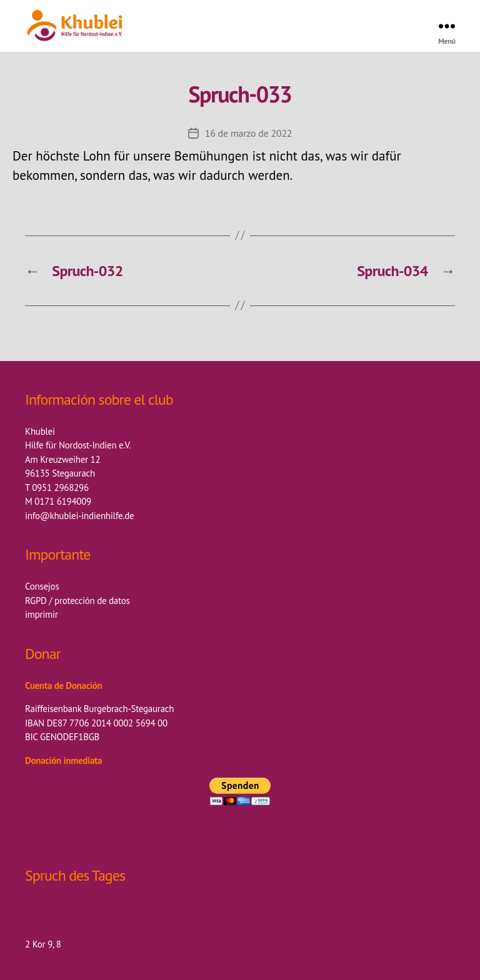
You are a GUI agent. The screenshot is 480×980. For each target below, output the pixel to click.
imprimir (42, 614)
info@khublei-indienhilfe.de (79, 516)
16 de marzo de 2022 (249, 133)
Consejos (42, 586)
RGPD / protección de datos (77, 601)
